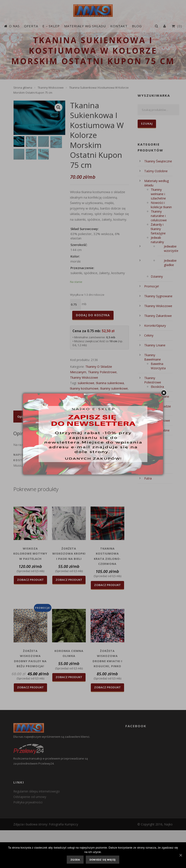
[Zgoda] (181, 855)
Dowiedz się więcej (103, 860)
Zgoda (75, 860)
